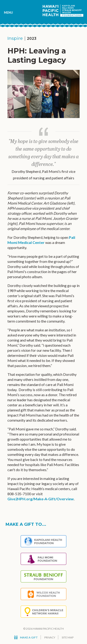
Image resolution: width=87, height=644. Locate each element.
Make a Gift (26, 637)
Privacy (50, 637)
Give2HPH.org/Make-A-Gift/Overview (41, 499)
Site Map (68, 637)
